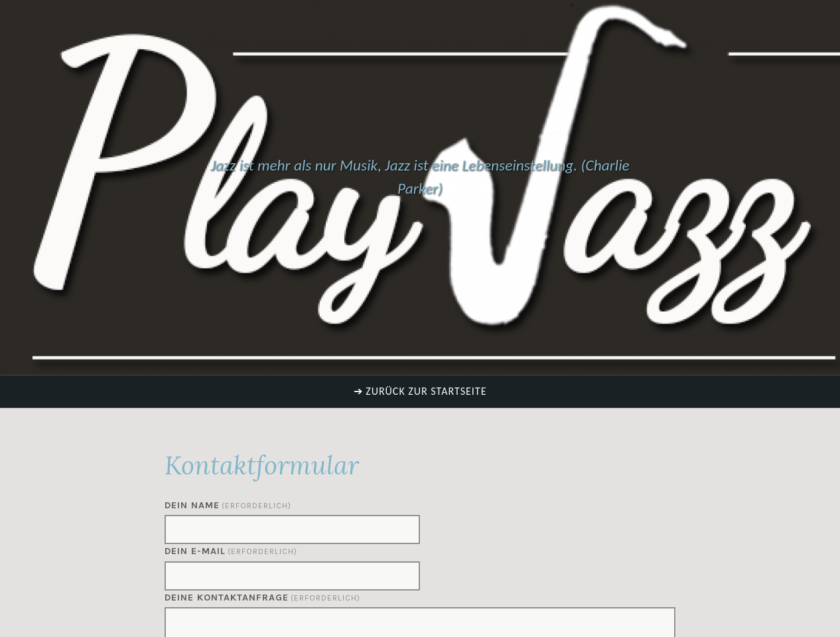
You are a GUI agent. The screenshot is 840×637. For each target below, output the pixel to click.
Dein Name (228, 505)
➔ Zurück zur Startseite (420, 391)
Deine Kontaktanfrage (262, 598)
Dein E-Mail (231, 551)
